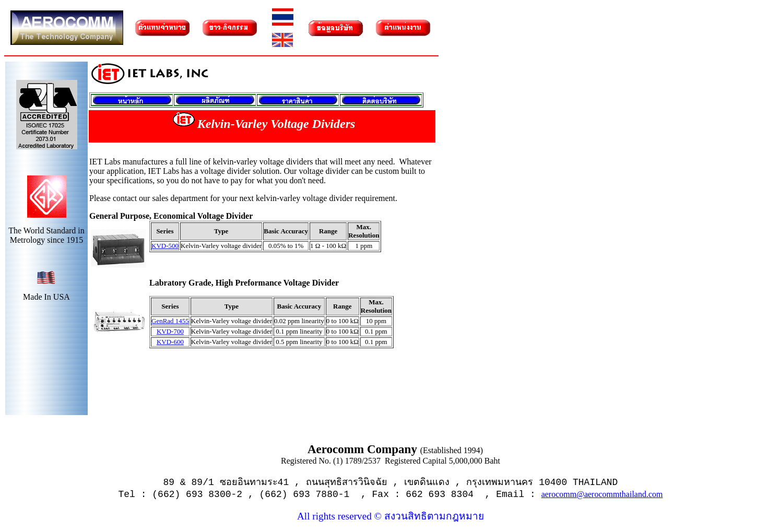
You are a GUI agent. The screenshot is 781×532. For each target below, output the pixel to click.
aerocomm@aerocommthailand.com (602, 494)
